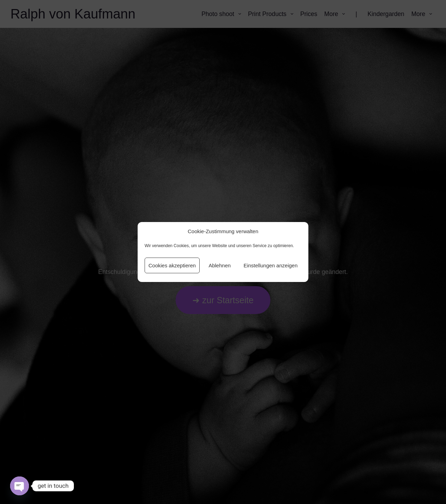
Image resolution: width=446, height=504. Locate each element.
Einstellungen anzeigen (271, 265)
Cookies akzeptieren (172, 265)
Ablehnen (220, 265)
